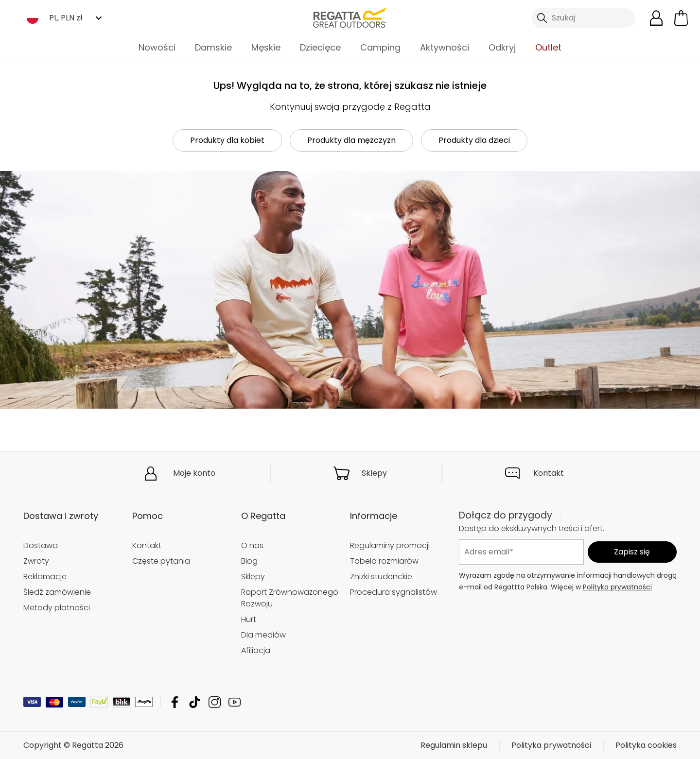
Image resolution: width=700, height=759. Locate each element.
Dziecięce (320, 47)
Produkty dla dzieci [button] (474, 140)
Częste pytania (161, 561)
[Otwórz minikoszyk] (681, 18)
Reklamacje (45, 577)
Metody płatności (57, 608)
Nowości (157, 47)
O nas (252, 545)
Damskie (213, 47)
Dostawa (41, 545)
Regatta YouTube (235, 702)
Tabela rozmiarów (384, 561)
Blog (249, 561)
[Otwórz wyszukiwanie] (583, 18)
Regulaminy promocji (390, 545)
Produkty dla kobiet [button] (227, 140)
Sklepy (374, 473)
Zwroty (36, 561)
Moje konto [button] (194, 473)
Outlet (548, 47)
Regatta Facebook (175, 702)
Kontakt (549, 473)
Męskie (266, 47)
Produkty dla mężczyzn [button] (351, 140)
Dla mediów (263, 635)
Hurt (249, 619)
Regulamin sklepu (454, 745)
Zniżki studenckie (381, 577)
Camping (380, 47)
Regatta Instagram (215, 702)
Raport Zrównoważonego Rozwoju (290, 598)
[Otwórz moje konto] (656, 18)
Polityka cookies (646, 745)
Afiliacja (256, 650)
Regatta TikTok (195, 702)
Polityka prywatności (617, 587)
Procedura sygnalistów (394, 592)
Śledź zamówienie (57, 592)
